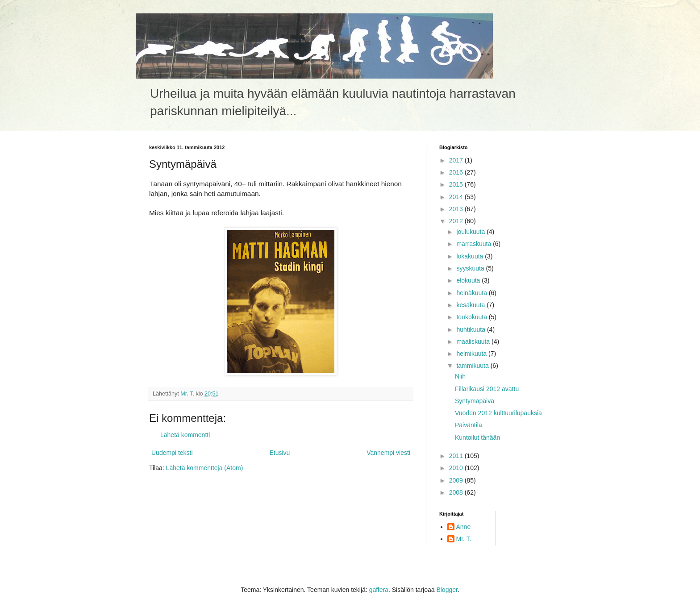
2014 (457, 197)
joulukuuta (471, 232)
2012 (457, 221)
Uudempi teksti (172, 453)
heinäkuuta (472, 293)
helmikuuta (472, 354)
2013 (457, 209)
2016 (457, 172)
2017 (457, 160)
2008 (457, 492)
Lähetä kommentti (185, 435)
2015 (457, 184)
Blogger (447, 590)
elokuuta (469, 280)
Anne (464, 527)
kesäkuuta (471, 305)
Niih (460, 376)
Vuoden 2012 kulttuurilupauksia (498, 413)
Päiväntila (469, 425)
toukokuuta (472, 317)
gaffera (379, 590)
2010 (457, 468)
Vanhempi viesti (388, 453)
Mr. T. (464, 539)
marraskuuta (475, 244)
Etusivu (279, 453)
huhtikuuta (472, 329)
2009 (457, 480)
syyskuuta (471, 268)
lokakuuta (471, 256)
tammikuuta (473, 366)
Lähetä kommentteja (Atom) (205, 468)
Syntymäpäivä (475, 401)
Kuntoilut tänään (477, 437)
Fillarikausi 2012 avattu (487, 389)
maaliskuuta (474, 341)
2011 (457, 456)
